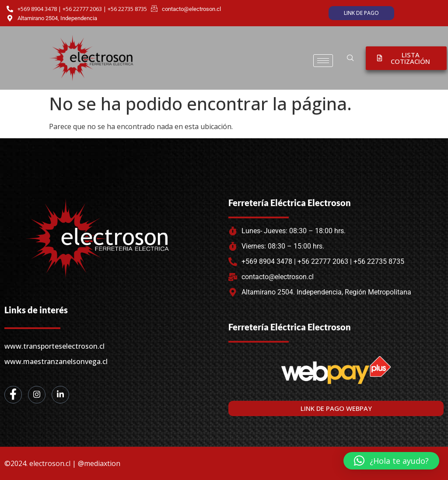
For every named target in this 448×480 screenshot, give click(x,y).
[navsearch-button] (350, 58)
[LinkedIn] (60, 395)
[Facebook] (13, 395)
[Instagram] (37, 395)
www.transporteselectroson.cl (54, 346)
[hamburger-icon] (323, 61)
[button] (391, 461)
